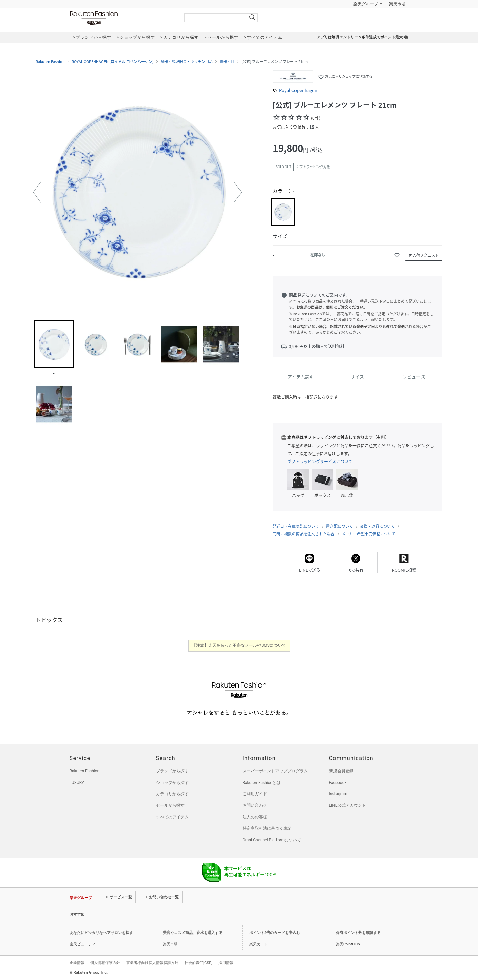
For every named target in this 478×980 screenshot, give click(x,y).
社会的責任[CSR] (198, 963)
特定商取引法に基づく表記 (267, 828)
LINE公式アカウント (348, 805)
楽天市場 (397, 4)
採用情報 (226, 963)
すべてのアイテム (172, 817)
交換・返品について (377, 526)
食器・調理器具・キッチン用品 (187, 62)
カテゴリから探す (172, 794)
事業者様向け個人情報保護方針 (152, 963)
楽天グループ (366, 4)
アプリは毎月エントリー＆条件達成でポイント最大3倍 (363, 37)
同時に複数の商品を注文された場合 (304, 534)
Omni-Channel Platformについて (272, 840)
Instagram (338, 794)
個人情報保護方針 (105, 963)
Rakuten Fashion (122, 18)
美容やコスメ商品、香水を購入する (193, 933)
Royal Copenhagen (298, 90)
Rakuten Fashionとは (262, 783)
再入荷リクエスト (424, 255)
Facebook (338, 783)
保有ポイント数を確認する (358, 933)
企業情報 (77, 963)
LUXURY (77, 783)
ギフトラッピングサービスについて (320, 462)
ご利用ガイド (255, 794)
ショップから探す (172, 783)
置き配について (340, 526)
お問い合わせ (255, 805)
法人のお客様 (255, 817)
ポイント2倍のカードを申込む (275, 933)
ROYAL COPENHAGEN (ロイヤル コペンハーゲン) (113, 62)
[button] (37, 192)
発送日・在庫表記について (296, 526)
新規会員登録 (341, 771)
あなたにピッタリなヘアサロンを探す (101, 933)
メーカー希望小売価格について (369, 534)
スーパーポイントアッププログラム (275, 771)
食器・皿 (227, 62)
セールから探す (170, 805)
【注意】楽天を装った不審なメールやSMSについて (239, 645)
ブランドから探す (172, 771)
